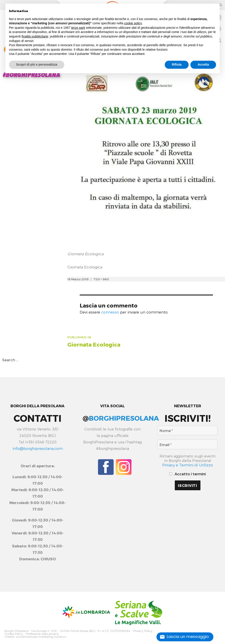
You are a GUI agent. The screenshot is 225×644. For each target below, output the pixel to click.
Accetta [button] (203, 64)
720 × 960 (101, 279)
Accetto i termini (187, 474)
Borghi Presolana (16, 631)
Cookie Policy (14, 634)
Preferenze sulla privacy (42, 634)
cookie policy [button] (133, 23)
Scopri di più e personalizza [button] (37, 64)
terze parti (78, 28)
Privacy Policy (143, 631)
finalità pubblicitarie (35, 36)
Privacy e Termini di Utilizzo (188, 465)
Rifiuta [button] (177, 64)
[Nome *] (188, 431)
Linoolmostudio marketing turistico (41, 637)
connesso (110, 312)
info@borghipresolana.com (38, 448)
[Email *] (188, 444)
